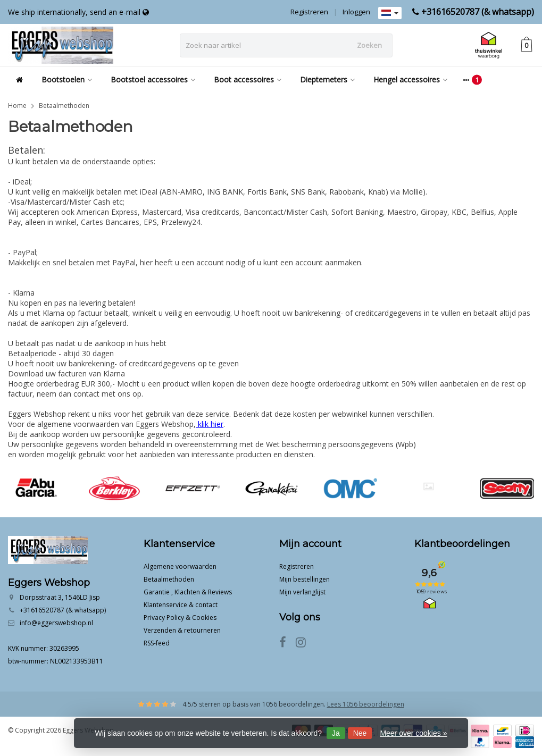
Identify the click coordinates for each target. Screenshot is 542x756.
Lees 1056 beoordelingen (366, 704)
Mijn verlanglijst (302, 592)
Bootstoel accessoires (153, 79)
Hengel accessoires (410, 79)
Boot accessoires (248, 79)
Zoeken (369, 45)
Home (17, 106)
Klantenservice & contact (181, 605)
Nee (360, 733)
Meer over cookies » (413, 733)
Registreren (309, 12)
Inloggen (356, 12)
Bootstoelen (67, 79)
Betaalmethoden (64, 106)
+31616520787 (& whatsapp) (478, 12)
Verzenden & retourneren (182, 630)
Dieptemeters (327, 79)
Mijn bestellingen (305, 579)
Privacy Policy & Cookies (180, 618)
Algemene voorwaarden (180, 566)
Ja (336, 733)
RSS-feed (157, 643)
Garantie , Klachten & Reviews (188, 592)
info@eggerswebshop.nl (56, 623)
